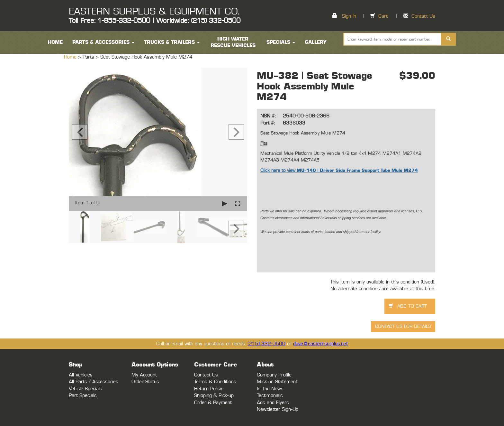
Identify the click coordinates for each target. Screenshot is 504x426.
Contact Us (423, 16)
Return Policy (208, 389)
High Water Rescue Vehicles (233, 42)
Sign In (349, 16)
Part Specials (83, 396)
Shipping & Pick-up (214, 396)
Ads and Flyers (273, 403)
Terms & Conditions (215, 382)
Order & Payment (213, 403)
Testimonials (270, 396)
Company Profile (274, 375)
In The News (270, 389)
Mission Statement (277, 382)
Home (71, 57)
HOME (55, 42)
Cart (383, 16)
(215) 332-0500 (266, 344)
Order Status (145, 382)
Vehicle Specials (85, 389)
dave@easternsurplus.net (320, 344)
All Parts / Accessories (94, 382)
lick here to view (279, 171)
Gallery (316, 42)
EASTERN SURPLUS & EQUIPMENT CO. (154, 12)
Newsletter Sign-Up (278, 409)
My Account (144, 375)
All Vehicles (81, 375)
